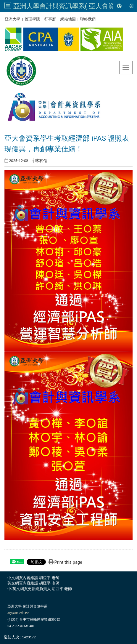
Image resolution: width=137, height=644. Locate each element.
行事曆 (50, 19)
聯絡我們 (88, 19)
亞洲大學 (12, 19)
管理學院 (32, 19)
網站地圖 (68, 19)
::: (3, 19)
